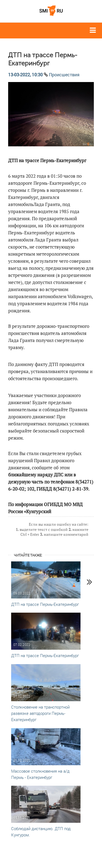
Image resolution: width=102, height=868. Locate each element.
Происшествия (64, 75)
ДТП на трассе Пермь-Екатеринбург (45, 604)
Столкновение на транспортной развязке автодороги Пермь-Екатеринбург (40, 713)
